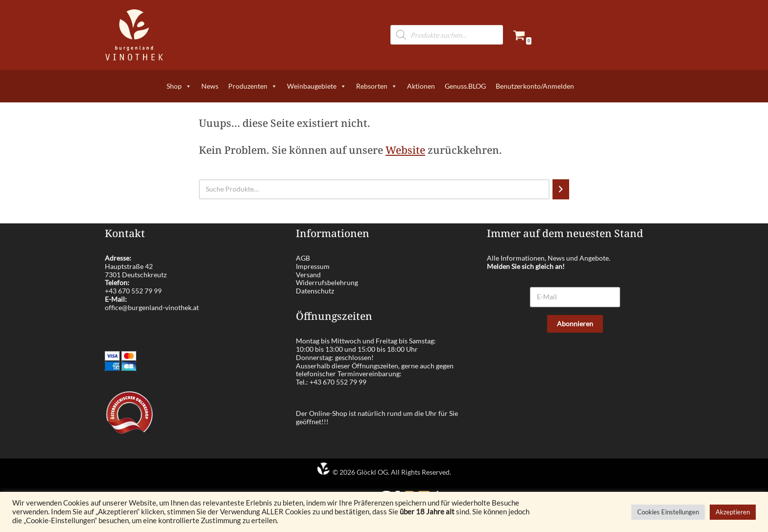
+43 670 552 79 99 (133, 291)
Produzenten (253, 86)
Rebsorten (377, 86)
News (210, 86)
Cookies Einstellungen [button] (668, 512)
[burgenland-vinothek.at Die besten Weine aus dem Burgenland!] (134, 35)
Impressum (313, 266)
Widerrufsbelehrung (327, 282)
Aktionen (421, 86)
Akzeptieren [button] (733, 512)
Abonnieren (575, 324)
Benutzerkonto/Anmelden (535, 86)
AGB (303, 258)
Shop (179, 86)
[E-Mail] (575, 297)
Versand (308, 275)
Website (405, 150)
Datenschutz (315, 291)
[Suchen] (561, 189)
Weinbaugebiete (317, 86)
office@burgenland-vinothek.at (152, 307)
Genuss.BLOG (465, 86)
